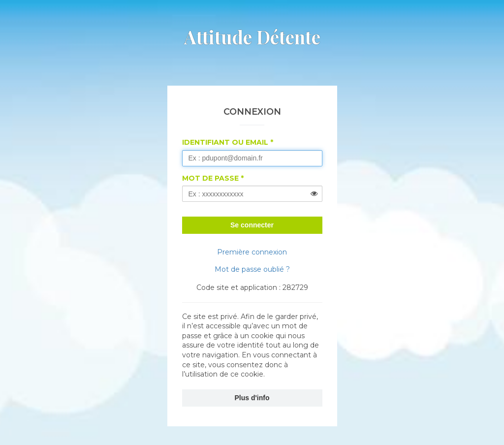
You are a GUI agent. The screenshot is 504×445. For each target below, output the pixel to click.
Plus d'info (252, 398)
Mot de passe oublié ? (252, 269)
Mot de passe (210, 178)
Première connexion (252, 252)
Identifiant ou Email (225, 142)
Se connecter (252, 225)
